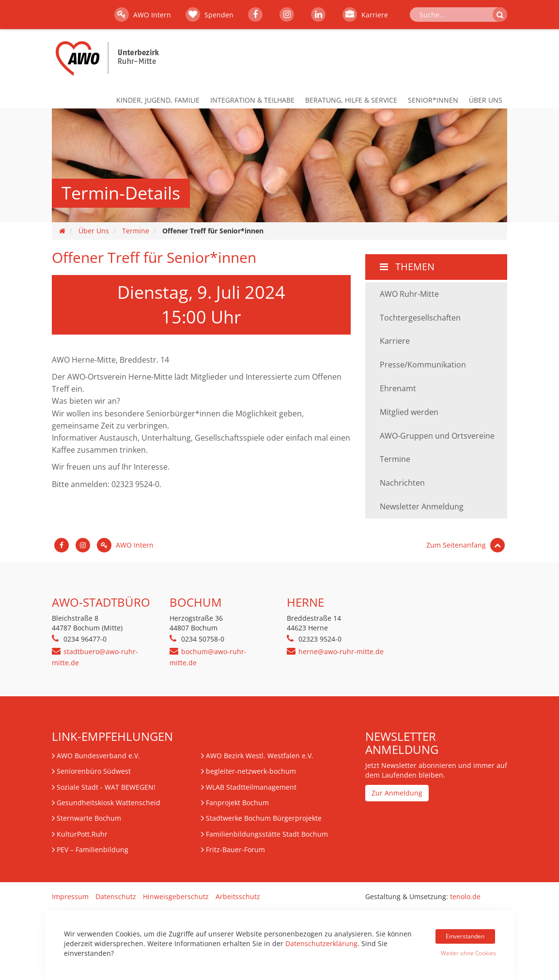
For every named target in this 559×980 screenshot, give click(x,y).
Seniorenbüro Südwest (94, 771)
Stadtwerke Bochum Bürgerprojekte (264, 818)
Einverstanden (465, 936)
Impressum (70, 896)
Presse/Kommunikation (423, 365)
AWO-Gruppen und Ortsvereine (437, 436)
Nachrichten (402, 483)
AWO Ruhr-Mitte (409, 294)
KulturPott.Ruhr (82, 834)
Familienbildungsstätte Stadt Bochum (267, 834)
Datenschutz (116, 896)
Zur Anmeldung (397, 793)
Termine (136, 231)
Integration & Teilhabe (252, 100)
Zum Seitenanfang (466, 545)
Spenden (210, 15)
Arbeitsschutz (238, 896)
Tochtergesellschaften (420, 318)
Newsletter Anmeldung (422, 506)
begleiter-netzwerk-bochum (251, 771)
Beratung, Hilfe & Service (351, 100)
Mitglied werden (409, 412)
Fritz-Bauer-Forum (235, 850)
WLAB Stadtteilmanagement (251, 787)
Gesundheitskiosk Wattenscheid (109, 803)
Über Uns (486, 100)
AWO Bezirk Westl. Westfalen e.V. (260, 756)
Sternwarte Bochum (89, 818)
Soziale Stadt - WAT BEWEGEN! (106, 787)
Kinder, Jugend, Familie (158, 100)
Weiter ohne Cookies (468, 953)
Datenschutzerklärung (321, 943)
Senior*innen (433, 100)
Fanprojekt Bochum (237, 803)
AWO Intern (143, 15)
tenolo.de (465, 896)
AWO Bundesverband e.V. (98, 756)
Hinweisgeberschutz (176, 896)
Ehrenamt (398, 388)
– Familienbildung (93, 850)
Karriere (365, 15)
